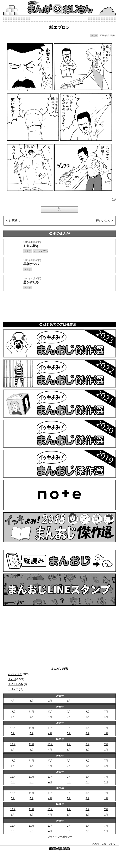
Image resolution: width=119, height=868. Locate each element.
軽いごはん (103, 221)
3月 (32, 701)
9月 (69, 712)
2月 (50, 701)
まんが (12, 679)
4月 (13, 701)
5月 (32, 717)
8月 (87, 712)
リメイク (13, 689)
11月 (32, 712)
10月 (50, 712)
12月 (13, 712)
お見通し (14, 221)
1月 (69, 701)
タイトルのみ (16, 684)
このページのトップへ (104, 844)
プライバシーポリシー (60, 837)
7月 (106, 712)
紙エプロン (59, 27)
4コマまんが (15, 674)
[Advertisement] (59, 306)
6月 (13, 717)
